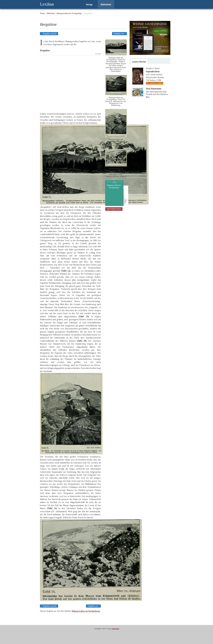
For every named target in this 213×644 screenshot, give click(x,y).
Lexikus (47, 4)
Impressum (116, 629)
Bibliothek (106, 5)
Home (42, 13)
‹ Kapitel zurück (49, 34)
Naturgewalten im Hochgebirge (69, 13)
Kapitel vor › (119, 34)
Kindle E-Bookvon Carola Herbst (154, 71)
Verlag (89, 5)
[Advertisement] (70, 81)
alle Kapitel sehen (114, 209)
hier (148, 97)
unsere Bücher (139, 62)
